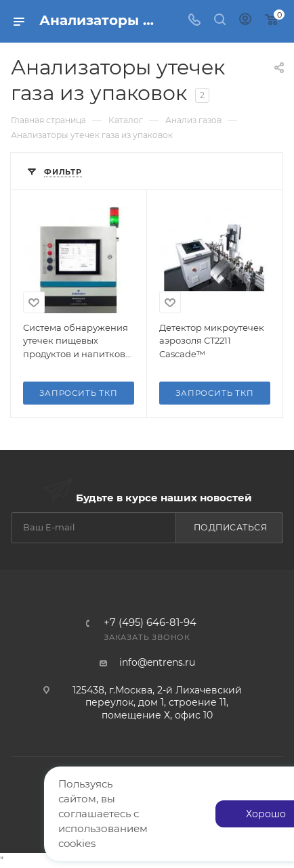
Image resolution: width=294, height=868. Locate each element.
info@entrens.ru (157, 662)
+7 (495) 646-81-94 (150, 623)
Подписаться (231, 527)
